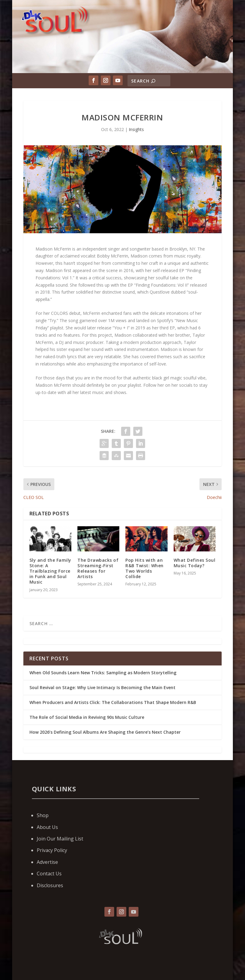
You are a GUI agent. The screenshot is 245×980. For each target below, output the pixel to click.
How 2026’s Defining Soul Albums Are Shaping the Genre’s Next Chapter (105, 732)
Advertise (47, 862)
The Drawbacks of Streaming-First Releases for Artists (98, 568)
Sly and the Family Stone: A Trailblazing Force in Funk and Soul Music (50, 571)
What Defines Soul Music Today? (195, 563)
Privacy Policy (52, 850)
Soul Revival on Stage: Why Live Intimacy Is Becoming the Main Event (102, 687)
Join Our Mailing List (60, 839)
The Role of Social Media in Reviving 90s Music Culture (87, 717)
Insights (136, 129)
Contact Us (49, 874)
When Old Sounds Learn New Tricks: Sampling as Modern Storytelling (103, 673)
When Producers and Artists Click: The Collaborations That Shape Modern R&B (113, 702)
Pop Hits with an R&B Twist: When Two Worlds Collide (145, 568)
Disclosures (50, 885)
